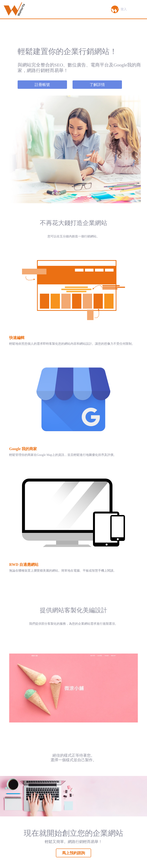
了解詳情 (97, 85)
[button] (115, 9)
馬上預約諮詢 (73, 853)
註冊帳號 (42, 85)
